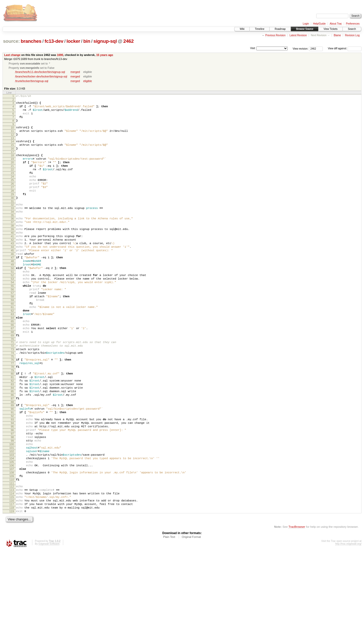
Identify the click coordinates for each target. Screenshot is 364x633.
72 (12, 395)
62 (12, 353)
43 (12, 271)
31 (12, 222)
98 (12, 504)
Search (352, 29)
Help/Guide (319, 24)
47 (12, 288)
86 (12, 453)
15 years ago (105, 55)
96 (12, 495)
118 (12, 589)
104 (12, 530)
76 (12, 411)
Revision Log (352, 35)
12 (12, 142)
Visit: (253, 48)
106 (12, 538)
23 (12, 187)
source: (11, 41)
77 (12, 415)
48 (12, 293)
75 (12, 408)
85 (12, 449)
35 (12, 238)
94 (12, 487)
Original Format (191, 619)
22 (12, 183)
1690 (60, 55)
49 (12, 297)
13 (12, 146)
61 (12, 349)
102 (12, 521)
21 (12, 179)
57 (12, 331)
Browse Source (305, 29)
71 (12, 391)
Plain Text (169, 619)
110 (12, 555)
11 (12, 138)
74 (12, 404)
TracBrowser (297, 609)
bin (87, 41)
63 (12, 357)
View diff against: (345, 48)
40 (12, 258)
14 (12, 150)
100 (12, 512)
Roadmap (280, 29)
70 (12, 387)
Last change (12, 55)
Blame (337, 35)
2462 (129, 41)
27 (12, 204)
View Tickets (331, 29)
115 (12, 576)
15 (12, 154)
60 (12, 344)
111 (12, 560)
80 (12, 427)
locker (73, 41)
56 (12, 327)
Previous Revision (275, 35)
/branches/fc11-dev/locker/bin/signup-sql (40, 72)
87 (12, 457)
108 (12, 547)
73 (12, 399)
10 (12, 133)
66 (12, 370)
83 (12, 440)
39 (12, 254)
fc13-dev (54, 41)
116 (12, 580)
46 (12, 284)
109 (12, 551)
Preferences (353, 24)
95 (12, 491)
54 (12, 319)
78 (12, 420)
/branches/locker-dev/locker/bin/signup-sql (41, 77)
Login (306, 24)
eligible (87, 81)
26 (12, 200)
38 (12, 250)
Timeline (259, 29)
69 (12, 383)
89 (12, 465)
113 (12, 567)
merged (75, 72)
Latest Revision (298, 35)
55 (12, 323)
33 (12, 229)
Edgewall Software (49, 626)
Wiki (242, 29)
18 (12, 166)
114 (12, 572)
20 (12, 174)
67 (12, 374)
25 (12, 196)
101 (12, 517)
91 (12, 474)
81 (12, 432)
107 (12, 542)
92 (12, 478)
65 (12, 366)
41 (12, 263)
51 (12, 306)
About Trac (336, 24)
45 (12, 280)
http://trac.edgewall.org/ (348, 626)
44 (12, 276)
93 (12, 482)
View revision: (301, 48)
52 (12, 310)
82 (12, 436)
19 (12, 170)
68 (12, 379)
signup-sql (105, 41)
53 (12, 314)
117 (12, 584)
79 (12, 424)
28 (12, 209)
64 (12, 362)
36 (12, 241)
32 (12, 225)
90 (12, 469)
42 (12, 267)
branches (31, 41)
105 (12, 534)
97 (12, 499)
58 (12, 336)
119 (12, 593)
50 (12, 301)
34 (12, 234)
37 (12, 245)
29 (12, 213)
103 (12, 525)
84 (12, 445)
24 (12, 192)
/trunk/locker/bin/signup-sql (31, 81)
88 (12, 462)
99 (12, 508)
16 (12, 158)
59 (12, 340)
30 (12, 217)
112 (12, 563)
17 (12, 162)
